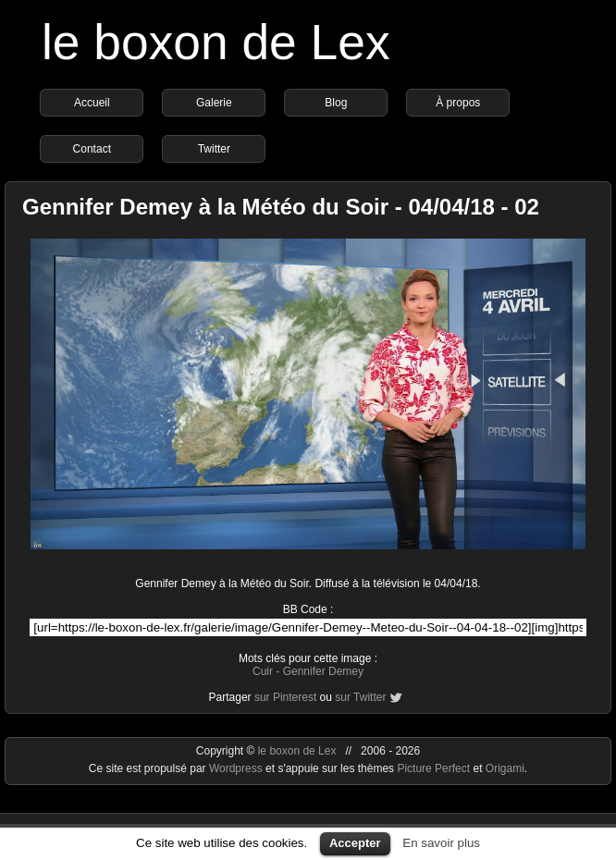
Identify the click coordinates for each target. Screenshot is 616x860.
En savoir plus (441, 843)
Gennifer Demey (323, 671)
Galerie (214, 103)
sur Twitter (360, 697)
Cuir (263, 671)
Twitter (214, 149)
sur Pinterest (285, 697)
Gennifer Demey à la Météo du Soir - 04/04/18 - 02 (281, 207)
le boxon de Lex (216, 42)
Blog (336, 103)
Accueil (92, 103)
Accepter (355, 843)
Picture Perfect (433, 768)
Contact (92, 149)
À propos (458, 103)
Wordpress (237, 768)
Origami (505, 768)
